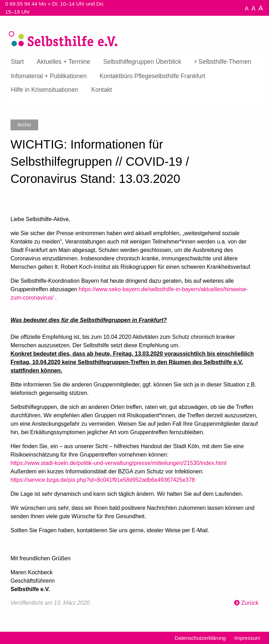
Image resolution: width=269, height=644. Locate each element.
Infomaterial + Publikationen (49, 76)
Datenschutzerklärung (200, 638)
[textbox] (134, 390)
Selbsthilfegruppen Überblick (142, 62)
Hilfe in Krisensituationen (45, 90)
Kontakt (101, 90)
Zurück (250, 603)
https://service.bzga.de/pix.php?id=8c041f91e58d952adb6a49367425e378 (103, 480)
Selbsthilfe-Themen (225, 62)
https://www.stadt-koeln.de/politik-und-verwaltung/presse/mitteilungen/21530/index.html (118, 463)
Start (17, 62)
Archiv (24, 125)
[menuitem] (17, 62)
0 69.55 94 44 (21, 4)
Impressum (247, 638)
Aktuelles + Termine (64, 62)
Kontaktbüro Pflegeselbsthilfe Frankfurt (152, 76)
